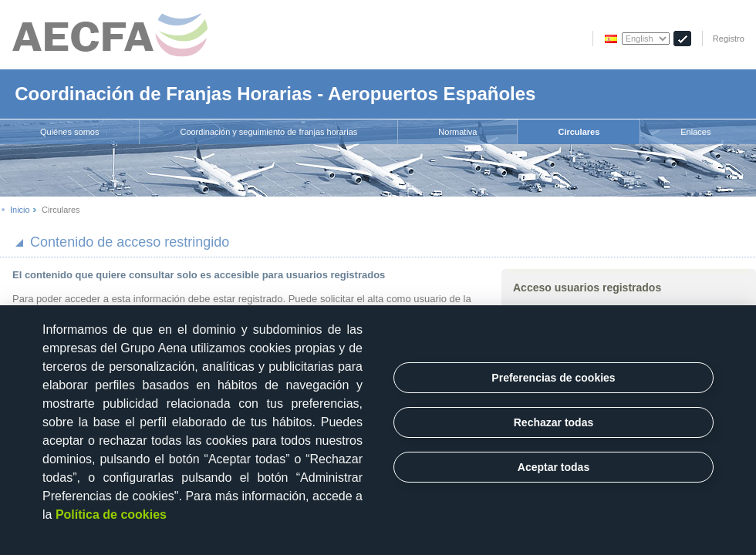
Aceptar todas (553, 467)
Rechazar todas (553, 422)
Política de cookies (111, 515)
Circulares (579, 132)
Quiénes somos (69, 132)
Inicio (20, 210)
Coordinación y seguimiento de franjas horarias (268, 132)
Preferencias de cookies (553, 378)
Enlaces (695, 132)
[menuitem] (70, 132)
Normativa (457, 132)
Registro (729, 39)
